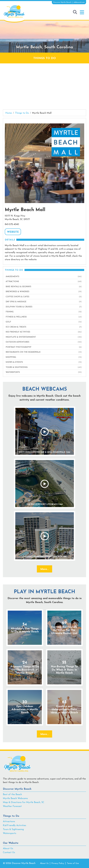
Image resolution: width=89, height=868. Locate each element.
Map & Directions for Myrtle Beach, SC (24, 802)
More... (44, 569)
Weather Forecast (12, 806)
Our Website (11, 843)
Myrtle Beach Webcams (15, 798)
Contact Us (9, 853)
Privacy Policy (58, 863)
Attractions (9, 822)
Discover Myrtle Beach (17, 789)
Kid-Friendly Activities (14, 825)
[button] (82, 12)
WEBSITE (13, 232)
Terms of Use (73, 863)
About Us (8, 849)
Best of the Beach (12, 795)
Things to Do (11, 816)
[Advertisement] (44, 85)
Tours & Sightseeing (13, 829)
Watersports (10, 833)
